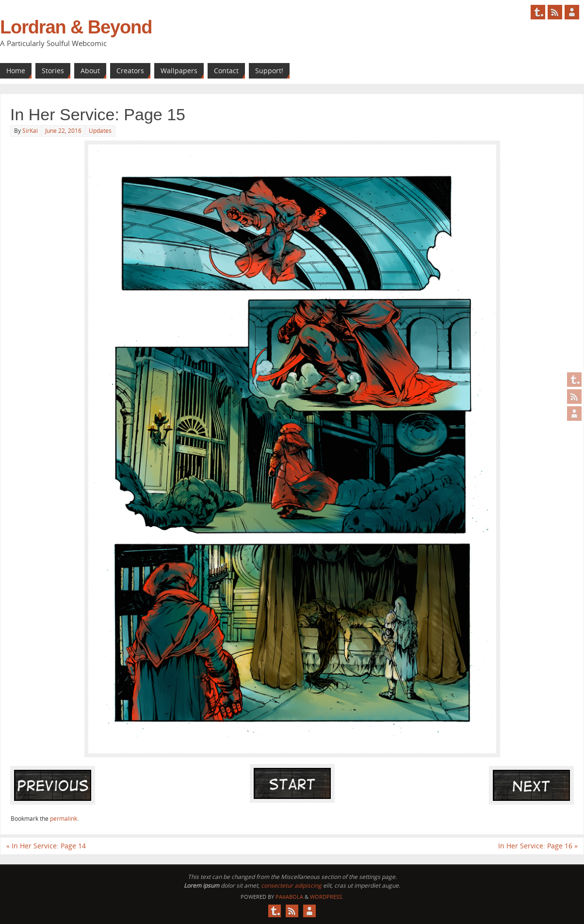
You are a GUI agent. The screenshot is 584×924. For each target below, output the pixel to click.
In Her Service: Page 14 (46, 846)
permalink (64, 819)
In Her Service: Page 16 (538, 846)
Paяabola (289, 897)
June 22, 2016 (63, 131)
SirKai (30, 131)
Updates (100, 131)
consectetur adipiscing (291, 885)
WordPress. (327, 897)
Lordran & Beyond (76, 27)
